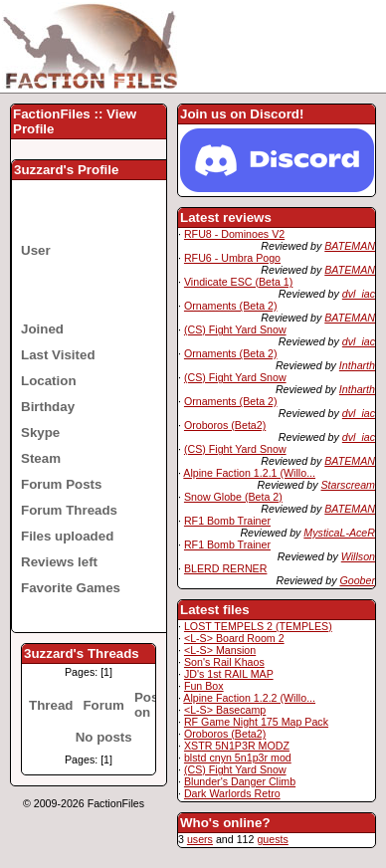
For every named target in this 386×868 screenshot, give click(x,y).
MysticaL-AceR (339, 533)
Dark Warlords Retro (232, 793)
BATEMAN (350, 246)
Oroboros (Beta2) (225, 425)
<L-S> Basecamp (225, 710)
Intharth (357, 365)
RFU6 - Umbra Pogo (232, 258)
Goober (357, 580)
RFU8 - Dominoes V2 (234, 234)
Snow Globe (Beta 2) (233, 497)
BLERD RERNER (226, 568)
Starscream (348, 485)
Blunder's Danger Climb (240, 781)
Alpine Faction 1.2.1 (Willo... (249, 473)
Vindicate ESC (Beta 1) (238, 282)
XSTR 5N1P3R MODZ (237, 746)
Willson (358, 556)
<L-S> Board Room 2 (234, 638)
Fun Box (204, 686)
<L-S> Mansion (220, 650)
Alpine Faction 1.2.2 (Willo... (249, 698)
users (200, 839)
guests (272, 839)
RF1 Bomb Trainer (227, 521)
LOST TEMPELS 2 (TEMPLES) (258, 626)
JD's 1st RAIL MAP (229, 674)
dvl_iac (359, 294)
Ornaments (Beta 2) (231, 306)
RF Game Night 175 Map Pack (256, 722)
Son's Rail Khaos (224, 662)
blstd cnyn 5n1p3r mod (238, 758)
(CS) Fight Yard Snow (235, 329)
